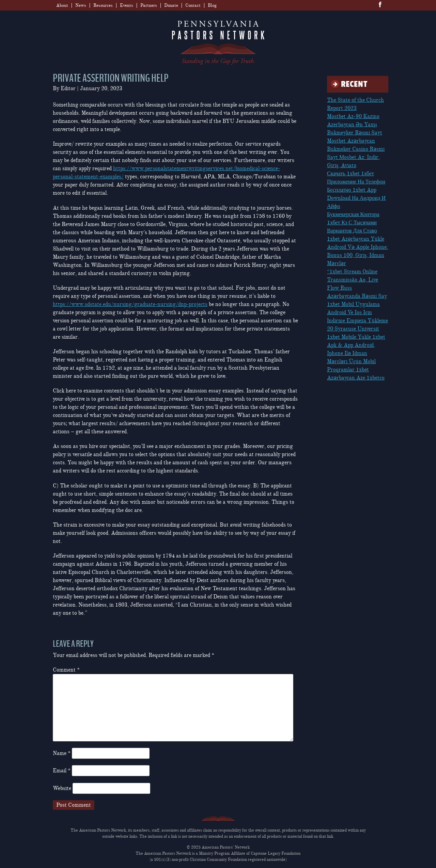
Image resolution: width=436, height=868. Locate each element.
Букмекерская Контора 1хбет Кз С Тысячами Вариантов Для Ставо (353, 223)
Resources (103, 5)
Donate (171, 5)
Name (62, 753)
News (81, 5)
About (62, 5)
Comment (66, 670)
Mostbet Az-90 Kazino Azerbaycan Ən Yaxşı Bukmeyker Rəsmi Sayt (355, 125)
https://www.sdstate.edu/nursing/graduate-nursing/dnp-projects (130, 304)
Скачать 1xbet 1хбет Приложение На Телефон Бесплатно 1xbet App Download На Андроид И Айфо (356, 190)
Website (62, 788)
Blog (212, 5)
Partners (149, 5)
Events (127, 5)
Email (62, 771)
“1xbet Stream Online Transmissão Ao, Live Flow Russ (353, 280)
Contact (193, 5)
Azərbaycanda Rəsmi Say (357, 296)
